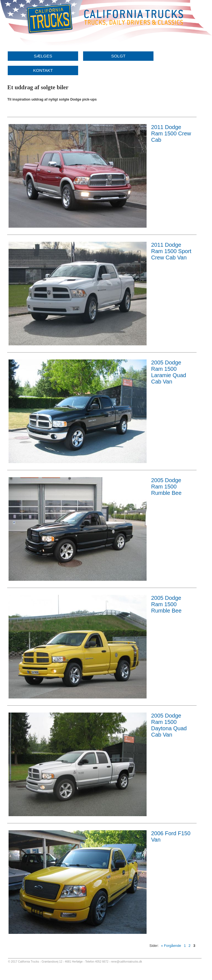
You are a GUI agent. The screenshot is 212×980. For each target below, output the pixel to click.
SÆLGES (43, 56)
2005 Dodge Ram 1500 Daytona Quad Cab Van (169, 725)
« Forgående (171, 946)
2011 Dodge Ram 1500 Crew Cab (171, 133)
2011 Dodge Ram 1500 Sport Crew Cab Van (171, 251)
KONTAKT (43, 70)
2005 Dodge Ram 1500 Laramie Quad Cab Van (169, 372)
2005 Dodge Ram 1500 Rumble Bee (166, 487)
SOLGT (118, 56)
